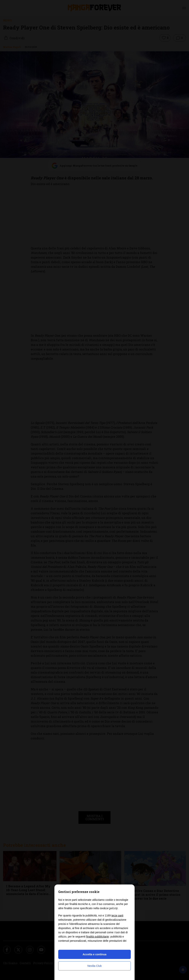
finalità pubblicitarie (97, 937)
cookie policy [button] (109, 908)
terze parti (117, 915)
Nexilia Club (95, 966)
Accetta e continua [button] (94, 954)
